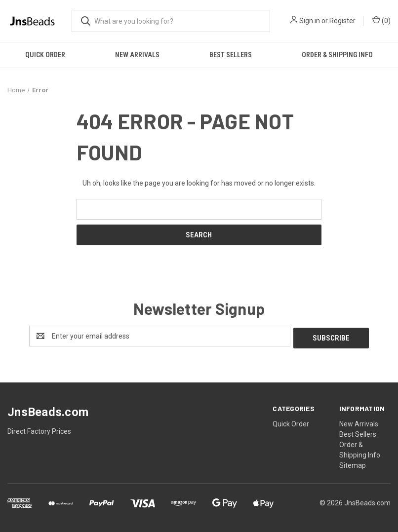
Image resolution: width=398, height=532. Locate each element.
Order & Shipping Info (337, 55)
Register (342, 21)
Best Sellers (231, 55)
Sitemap (353, 463)
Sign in (310, 21)
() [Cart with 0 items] (381, 20)
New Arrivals (137, 55)
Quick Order (45, 55)
